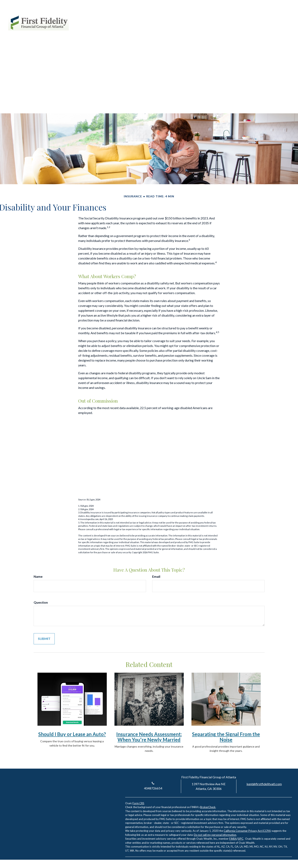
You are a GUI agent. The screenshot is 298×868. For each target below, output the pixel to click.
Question (41, 602)
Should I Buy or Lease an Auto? (72, 734)
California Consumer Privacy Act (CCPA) (247, 831)
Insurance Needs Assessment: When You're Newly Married (149, 737)
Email (156, 576)
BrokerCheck (208, 807)
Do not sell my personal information (215, 835)
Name (38, 576)
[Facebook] (281, 16)
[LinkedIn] (274, 16)
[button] (184, 30)
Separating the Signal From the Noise (226, 737)
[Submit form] (44, 639)
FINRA (233, 839)
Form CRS (138, 803)
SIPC (240, 839)
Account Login (255, 16)
